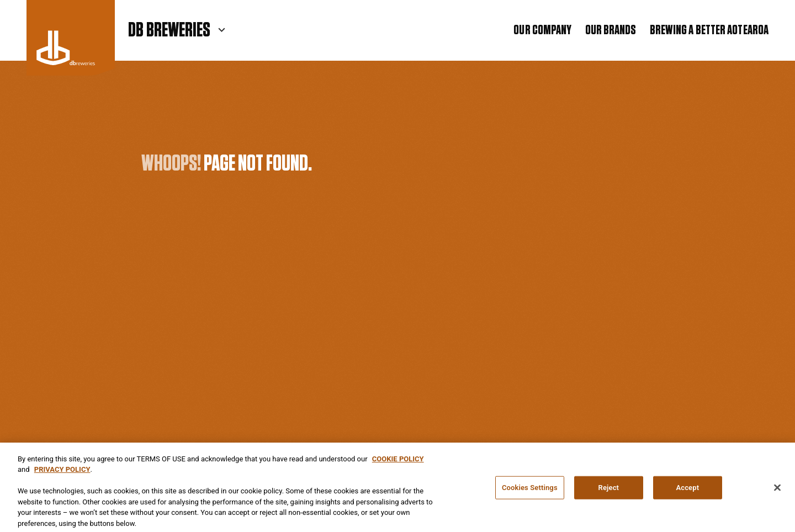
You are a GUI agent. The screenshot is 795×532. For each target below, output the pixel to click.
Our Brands (611, 30)
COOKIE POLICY (398, 462)
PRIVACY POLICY (62, 473)
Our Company (542, 30)
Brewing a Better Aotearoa (709, 30)
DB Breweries (169, 30)
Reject (609, 491)
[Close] (777, 491)
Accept (687, 491)
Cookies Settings (530, 491)
